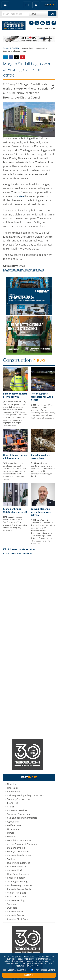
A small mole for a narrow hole (40, 457)
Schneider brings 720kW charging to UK (15, 510)
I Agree (29, 975)
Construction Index (14, 25)
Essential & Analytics (15, 970)
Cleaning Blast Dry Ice (18, 919)
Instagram (31, 23)
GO (52, 14)
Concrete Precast (16, 915)
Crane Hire (13, 803)
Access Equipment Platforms (22, 844)
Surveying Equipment (18, 852)
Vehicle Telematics (17, 893)
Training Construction (18, 799)
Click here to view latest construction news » (20, 551)
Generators (13, 829)
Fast (49, 5)
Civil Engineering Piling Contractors (25, 795)
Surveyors (12, 904)
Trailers (11, 859)
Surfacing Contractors (18, 814)
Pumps (11, 833)
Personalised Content (43, 970)
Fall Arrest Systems (17, 896)
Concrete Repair (15, 911)
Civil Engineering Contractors (22, 818)
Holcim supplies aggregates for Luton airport (42, 397)
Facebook (54, 23)
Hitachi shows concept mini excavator (15, 457)
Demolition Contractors (19, 840)
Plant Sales (13, 788)
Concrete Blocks (15, 870)
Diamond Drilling (16, 848)
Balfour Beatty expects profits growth (15, 395)
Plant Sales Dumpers (18, 874)
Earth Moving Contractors (20, 885)
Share (5, 57)
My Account (36, 5)
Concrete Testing (16, 900)
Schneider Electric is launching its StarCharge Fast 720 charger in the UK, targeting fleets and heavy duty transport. (15, 523)
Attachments (14, 792)
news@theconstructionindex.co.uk (23, 270)
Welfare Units (14, 825)
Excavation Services (17, 810)
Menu (5, 5)
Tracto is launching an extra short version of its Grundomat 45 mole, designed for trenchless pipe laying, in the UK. (43, 470)
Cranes (11, 807)
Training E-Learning (17, 882)
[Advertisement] (29, 647)
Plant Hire (12, 784)
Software (12, 836)
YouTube (48, 23)
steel (22, 196)
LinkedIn (43, 23)
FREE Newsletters (27, 5)
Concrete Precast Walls (19, 889)
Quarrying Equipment (18, 863)
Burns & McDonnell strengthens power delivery (41, 512)
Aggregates (13, 822)
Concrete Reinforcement (20, 855)
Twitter (37, 23)
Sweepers (12, 908)
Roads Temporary (16, 878)
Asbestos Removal (16, 867)
